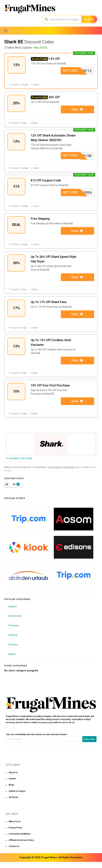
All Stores (13, 801)
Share (35, 85)
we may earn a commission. (61, 471)
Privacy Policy (15, 832)
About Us (13, 777)
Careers (12, 783)
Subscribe (89, 743)
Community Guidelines (20, 838)
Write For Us (15, 826)
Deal (77, 110)
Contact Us (14, 850)
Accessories (15, 620)
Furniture (13, 649)
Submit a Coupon (17, 795)
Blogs (12, 789)
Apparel (13, 611)
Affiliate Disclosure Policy (21, 844)
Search (89, 19)
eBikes (12, 658)
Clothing (13, 639)
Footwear (13, 630)
